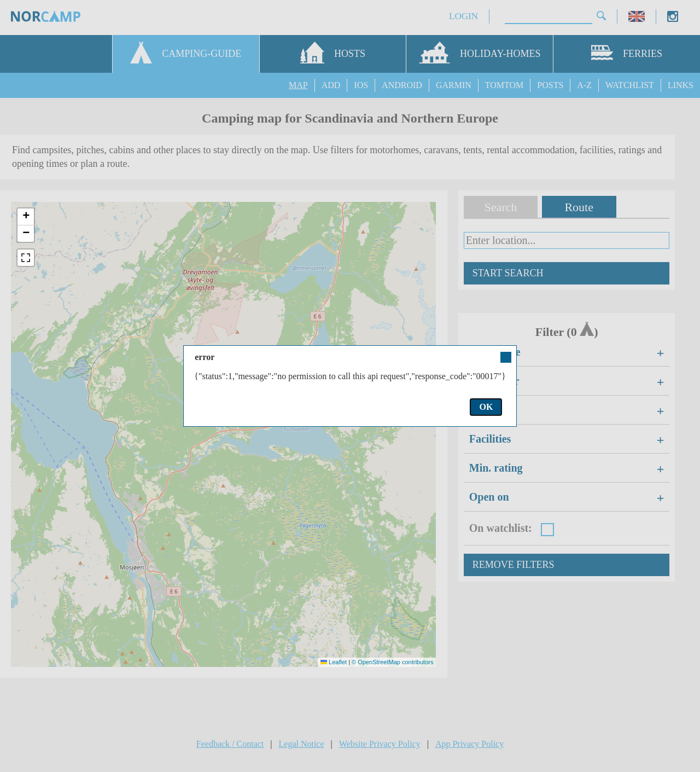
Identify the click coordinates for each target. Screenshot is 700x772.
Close (505, 358)
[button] (26, 217)
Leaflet (334, 662)
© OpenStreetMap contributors (392, 662)
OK (486, 407)
